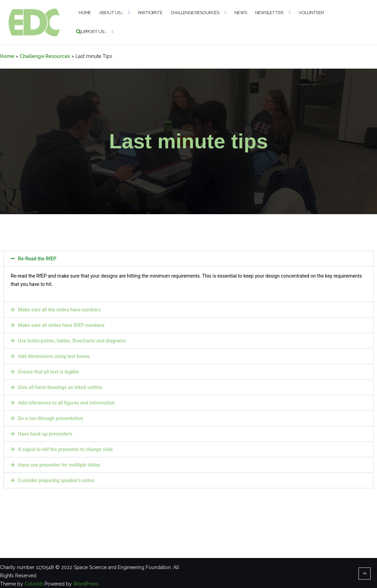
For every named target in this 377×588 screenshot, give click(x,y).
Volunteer (311, 13)
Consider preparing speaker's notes (56, 480)
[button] (188, 259)
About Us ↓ (111, 13)
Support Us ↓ (93, 32)
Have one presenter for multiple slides (59, 465)
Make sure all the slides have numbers (59, 310)
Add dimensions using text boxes (54, 356)
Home (85, 13)
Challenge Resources (195, 13)
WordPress (86, 584)
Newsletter (269, 13)
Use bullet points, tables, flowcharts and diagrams (72, 341)
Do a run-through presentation (51, 418)
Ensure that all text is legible (49, 372)
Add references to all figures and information (66, 403)
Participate (150, 13)
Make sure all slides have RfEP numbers (61, 325)
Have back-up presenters (45, 434)
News (241, 13)
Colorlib (34, 584)
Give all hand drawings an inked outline (60, 387)
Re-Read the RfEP (37, 259)
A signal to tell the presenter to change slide (65, 449)
